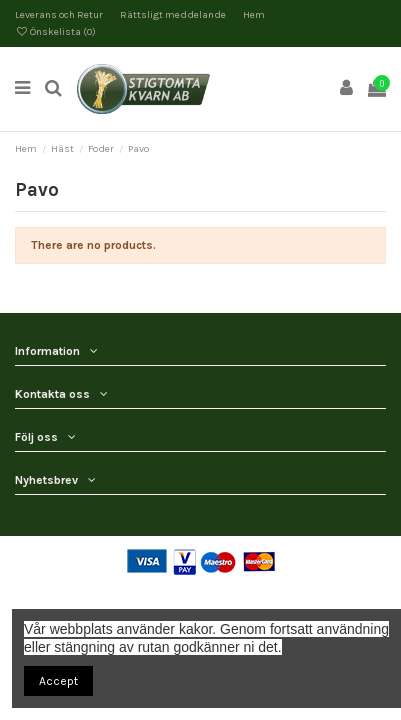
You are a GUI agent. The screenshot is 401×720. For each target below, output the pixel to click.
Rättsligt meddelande (174, 15)
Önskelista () (55, 32)
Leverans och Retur (60, 15)
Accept (58, 681)
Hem (254, 15)
